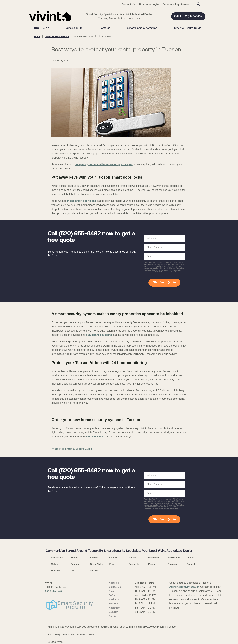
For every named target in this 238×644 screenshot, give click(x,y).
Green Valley (97, 564)
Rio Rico (56, 571)
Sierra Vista (57, 558)
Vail (73, 571)
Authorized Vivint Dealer (184, 587)
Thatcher (172, 564)
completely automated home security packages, (104, 164)
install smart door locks (82, 201)
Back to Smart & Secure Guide (72, 449)
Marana (152, 564)
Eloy (112, 564)
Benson (75, 564)
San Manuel (174, 558)
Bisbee (74, 558)
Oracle (191, 558)
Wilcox (55, 564)
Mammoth (153, 558)
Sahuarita (134, 564)
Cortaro (114, 558)
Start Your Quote (164, 282)
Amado (133, 558)
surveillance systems (99, 335)
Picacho (94, 571)
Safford (191, 564)
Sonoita (94, 558)
